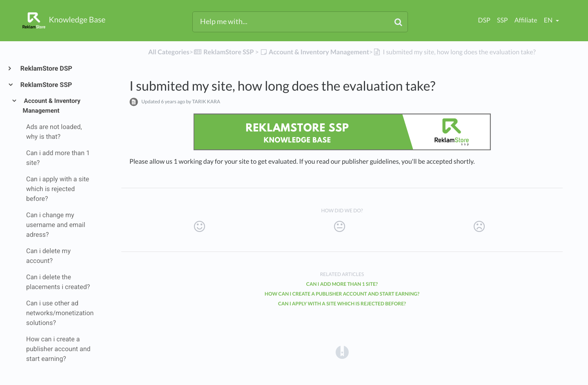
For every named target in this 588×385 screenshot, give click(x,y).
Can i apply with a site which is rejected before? (342, 304)
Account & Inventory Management (52, 106)
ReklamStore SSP (46, 85)
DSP (484, 20)
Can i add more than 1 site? (342, 284)
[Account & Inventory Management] (315, 52)
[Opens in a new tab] (342, 352)
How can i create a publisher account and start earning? (342, 294)
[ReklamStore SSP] (223, 52)
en (549, 20)
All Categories (169, 52)
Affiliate (526, 20)
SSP (502, 20)
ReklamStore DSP (46, 68)
